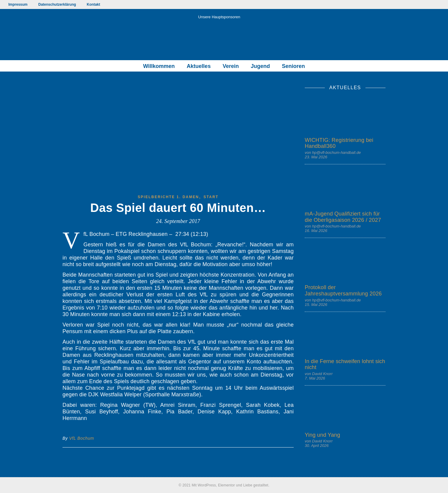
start (211, 197)
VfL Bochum (81, 438)
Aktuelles (199, 66)
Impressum (18, 4)
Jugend (260, 66)
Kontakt (93, 4)
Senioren (293, 66)
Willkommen (159, 66)
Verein (231, 66)
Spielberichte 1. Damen (168, 197)
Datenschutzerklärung (57, 4)
